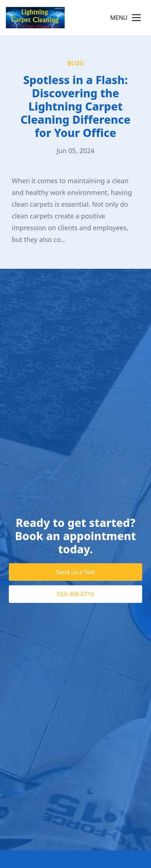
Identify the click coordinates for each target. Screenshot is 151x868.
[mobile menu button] (136, 18)
